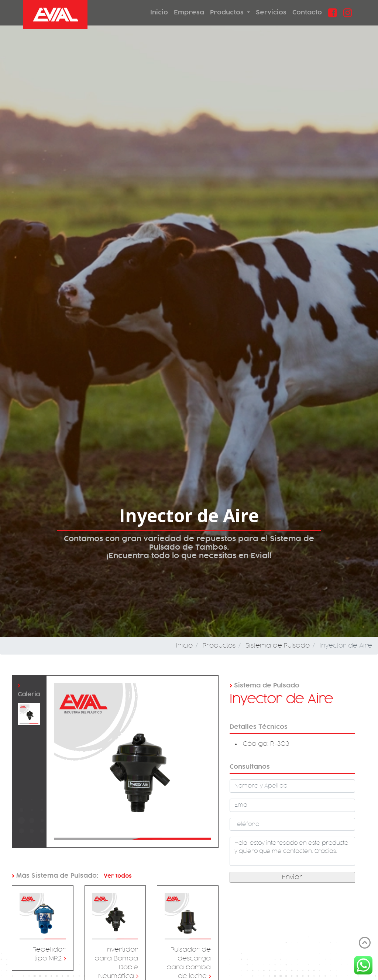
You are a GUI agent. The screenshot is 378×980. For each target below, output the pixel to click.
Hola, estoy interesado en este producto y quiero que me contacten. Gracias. (292, 851)
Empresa (189, 12)
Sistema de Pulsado (278, 646)
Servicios (271, 12)
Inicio (159, 12)
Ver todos (117, 876)
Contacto (307, 12)
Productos (228, 12)
